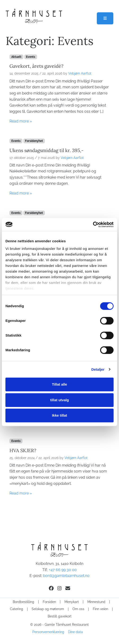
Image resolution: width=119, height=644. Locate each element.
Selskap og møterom (48, 609)
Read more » (21, 121)
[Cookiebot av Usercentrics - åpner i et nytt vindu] (93, 225)
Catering (17, 609)
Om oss (78, 609)
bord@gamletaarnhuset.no (66, 576)
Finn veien (100, 609)
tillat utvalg (59, 400)
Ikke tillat (59, 415)
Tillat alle (59, 384)
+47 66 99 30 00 (63, 570)
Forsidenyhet (34, 141)
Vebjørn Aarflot (80, 73)
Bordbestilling (23, 602)
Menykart (72, 602)
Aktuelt (16, 57)
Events (31, 57)
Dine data (75, 632)
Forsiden (49, 602)
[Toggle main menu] (105, 18)
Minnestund (96, 602)
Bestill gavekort (60, 616)
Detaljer (98, 369)
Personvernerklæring (48, 632)
